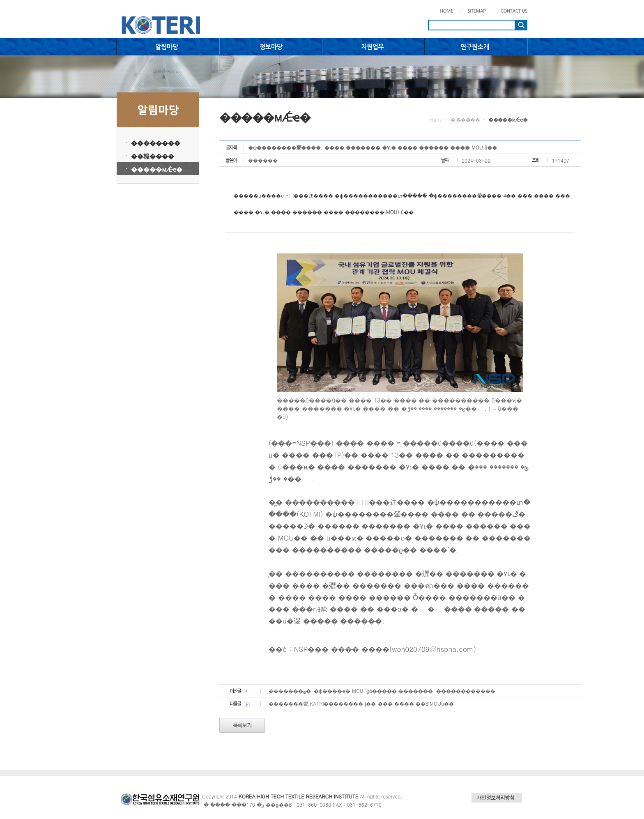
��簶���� (153, 156)
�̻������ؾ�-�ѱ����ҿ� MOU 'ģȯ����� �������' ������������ (382, 691)
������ (263, 160)
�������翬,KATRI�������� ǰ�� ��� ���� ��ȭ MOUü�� (361, 703)
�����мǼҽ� (157, 169)
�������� (156, 143)
